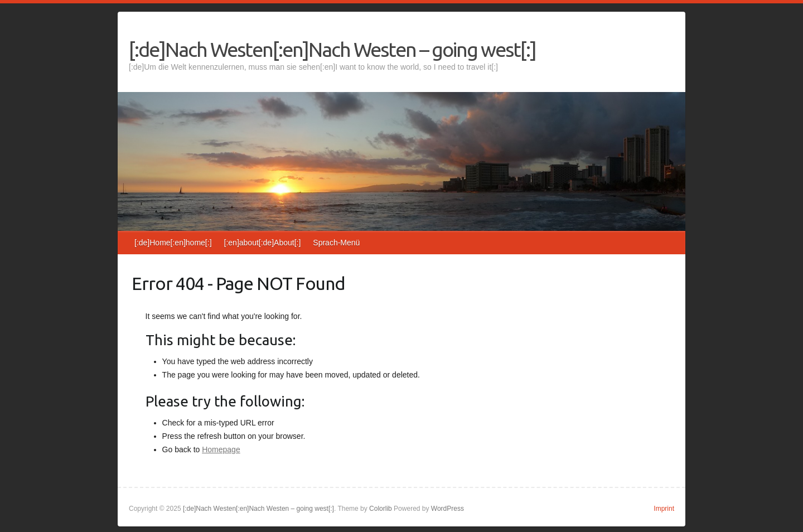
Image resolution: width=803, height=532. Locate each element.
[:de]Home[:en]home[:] (173, 243)
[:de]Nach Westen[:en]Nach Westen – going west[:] (332, 49)
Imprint (664, 509)
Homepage (221, 449)
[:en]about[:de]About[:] (263, 243)
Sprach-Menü (336, 243)
